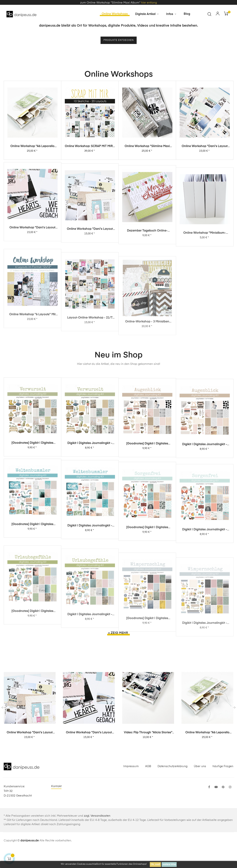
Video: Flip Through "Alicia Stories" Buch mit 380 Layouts (148, 751)
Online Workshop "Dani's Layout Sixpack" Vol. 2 (32, 285)
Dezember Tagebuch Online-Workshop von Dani (147, 303)
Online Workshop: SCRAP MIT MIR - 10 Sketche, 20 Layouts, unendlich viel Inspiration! (90, 171)
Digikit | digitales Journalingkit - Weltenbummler (90, 590)
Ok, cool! (155, 864)
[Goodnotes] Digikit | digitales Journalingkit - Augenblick (147, 489)
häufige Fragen (223, 785)
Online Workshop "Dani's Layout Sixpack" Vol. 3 (205, 176)
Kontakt (56, 805)
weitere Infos (169, 864)
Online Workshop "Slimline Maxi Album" (147, 173)
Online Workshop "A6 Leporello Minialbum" (32, 169)
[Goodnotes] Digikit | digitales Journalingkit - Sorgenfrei (147, 599)
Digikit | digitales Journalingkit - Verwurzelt (90, 483)
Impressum (131, 785)
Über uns (200, 785)
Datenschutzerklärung (172, 785)
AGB (148, 785)
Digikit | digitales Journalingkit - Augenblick (205, 495)
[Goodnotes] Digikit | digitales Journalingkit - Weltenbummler (32, 582)
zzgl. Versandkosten (97, 834)
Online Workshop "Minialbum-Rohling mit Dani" (205, 311)
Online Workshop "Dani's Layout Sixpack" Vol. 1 (90, 294)
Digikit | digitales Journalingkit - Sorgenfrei (205, 608)
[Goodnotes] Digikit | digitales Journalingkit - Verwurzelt (32, 479)
